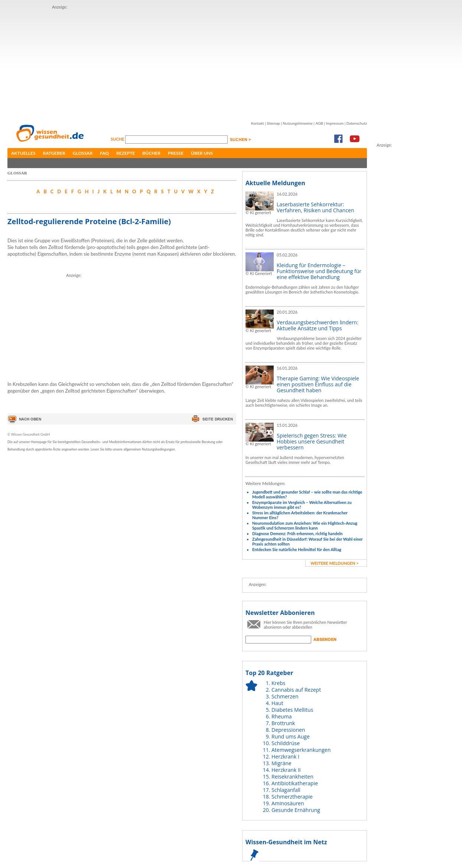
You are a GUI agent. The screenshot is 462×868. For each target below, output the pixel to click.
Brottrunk (283, 723)
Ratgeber (54, 153)
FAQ (104, 153)
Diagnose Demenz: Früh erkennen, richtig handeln (297, 533)
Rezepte (126, 153)
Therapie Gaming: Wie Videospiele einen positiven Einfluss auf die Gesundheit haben (318, 384)
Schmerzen (285, 696)
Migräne (282, 763)
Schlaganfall (286, 790)
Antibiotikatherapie (295, 783)
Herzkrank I (285, 756)
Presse (176, 153)
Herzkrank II (286, 770)
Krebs (278, 683)
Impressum (335, 123)
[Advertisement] (141, 62)
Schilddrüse (286, 743)
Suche (118, 139)
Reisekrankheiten (292, 777)
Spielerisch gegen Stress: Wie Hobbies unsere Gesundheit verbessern (312, 441)
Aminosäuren (288, 803)
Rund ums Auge (291, 736)
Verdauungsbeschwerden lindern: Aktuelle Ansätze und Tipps (318, 325)
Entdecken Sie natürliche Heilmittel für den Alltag (297, 549)
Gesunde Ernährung (296, 810)
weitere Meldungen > (334, 563)
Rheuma (282, 716)
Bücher (151, 153)
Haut (277, 703)
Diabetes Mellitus (292, 710)
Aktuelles (23, 153)
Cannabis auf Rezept (296, 690)
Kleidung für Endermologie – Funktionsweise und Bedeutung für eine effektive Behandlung (319, 271)
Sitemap (273, 123)
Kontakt (258, 123)
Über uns (202, 153)
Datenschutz (357, 123)
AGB (319, 123)
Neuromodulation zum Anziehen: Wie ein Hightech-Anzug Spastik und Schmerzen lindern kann (305, 525)
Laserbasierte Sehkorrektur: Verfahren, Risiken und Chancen (315, 207)
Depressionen (288, 730)
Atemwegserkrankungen (301, 750)
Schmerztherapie (292, 797)
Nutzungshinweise (298, 123)
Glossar (83, 153)
